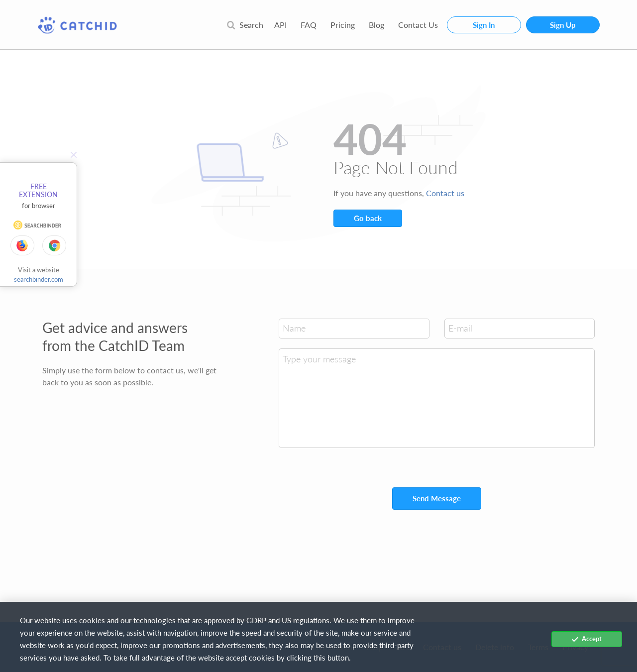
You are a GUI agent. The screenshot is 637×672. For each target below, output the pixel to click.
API (280, 25)
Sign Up (563, 25)
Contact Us (418, 25)
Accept (587, 639)
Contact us (445, 193)
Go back (368, 218)
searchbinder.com (39, 279)
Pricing (343, 25)
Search (245, 25)
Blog (376, 25)
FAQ (309, 25)
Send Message (437, 498)
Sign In (484, 25)
